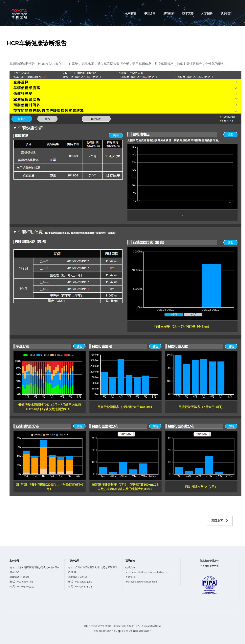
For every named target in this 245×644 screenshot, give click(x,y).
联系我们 (226, 13)
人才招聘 (207, 13)
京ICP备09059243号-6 (105, 631)
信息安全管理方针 (209, 561)
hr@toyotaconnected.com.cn (141, 582)
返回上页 (218, 521)
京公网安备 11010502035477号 (136, 631)
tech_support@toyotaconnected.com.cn (147, 572)
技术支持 (188, 13)
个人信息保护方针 (209, 566)
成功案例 (169, 13)
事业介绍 (150, 13)
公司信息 (131, 13)
